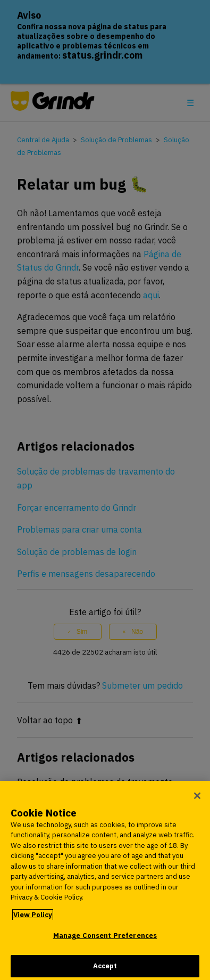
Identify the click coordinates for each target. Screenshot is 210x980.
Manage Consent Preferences (105, 939)
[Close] (197, 799)
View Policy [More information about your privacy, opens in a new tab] (33, 918)
